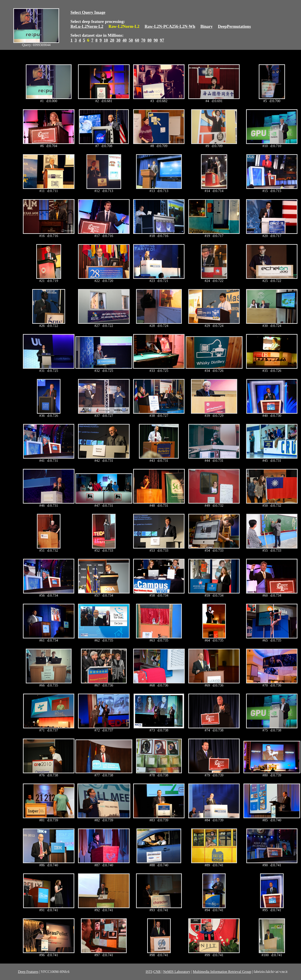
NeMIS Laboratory (177, 972)
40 (125, 40)
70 (143, 40)
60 (137, 40)
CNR (157, 972)
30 (118, 40)
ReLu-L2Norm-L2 (87, 26)
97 (162, 40)
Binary (206, 26)
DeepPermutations (234, 26)
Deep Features (28, 972)
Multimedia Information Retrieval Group (222, 972)
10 (106, 40)
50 (131, 40)
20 (112, 40)
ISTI (149, 972)
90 (156, 40)
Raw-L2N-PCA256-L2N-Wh (170, 26)
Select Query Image (88, 12)
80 (149, 40)
